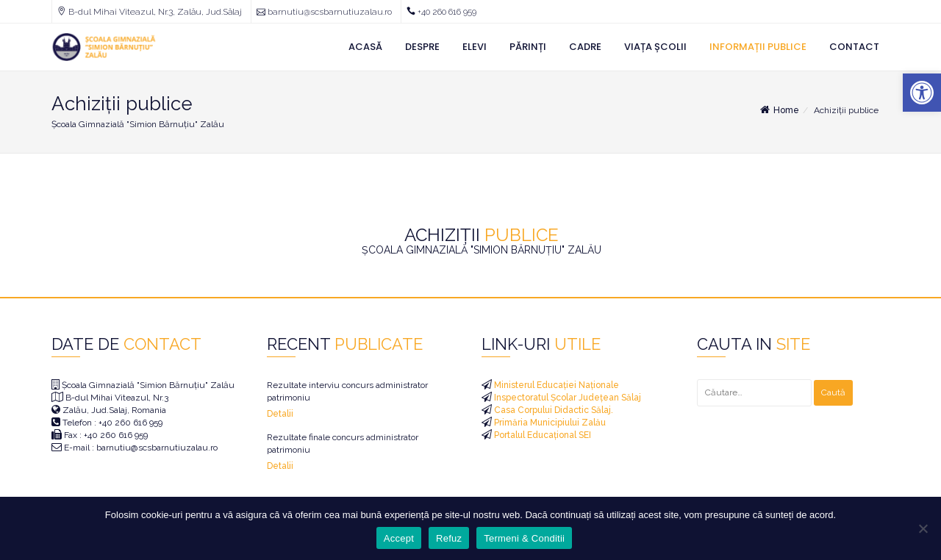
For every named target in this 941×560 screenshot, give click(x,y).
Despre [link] (422, 47)
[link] (922, 93)
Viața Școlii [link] (655, 47)
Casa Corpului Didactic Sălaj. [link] (552, 410)
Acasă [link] (365, 47)
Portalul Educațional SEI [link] (541, 435)
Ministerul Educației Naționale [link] (555, 385)
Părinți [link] (528, 47)
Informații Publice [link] (758, 47)
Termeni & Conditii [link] (524, 538)
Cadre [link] (585, 47)
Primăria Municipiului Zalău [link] (549, 423)
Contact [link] (854, 47)
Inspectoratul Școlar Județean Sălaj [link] (566, 398)
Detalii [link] (280, 414)
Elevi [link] (475, 47)
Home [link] (779, 110)
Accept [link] (399, 538)
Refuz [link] (449, 538)
